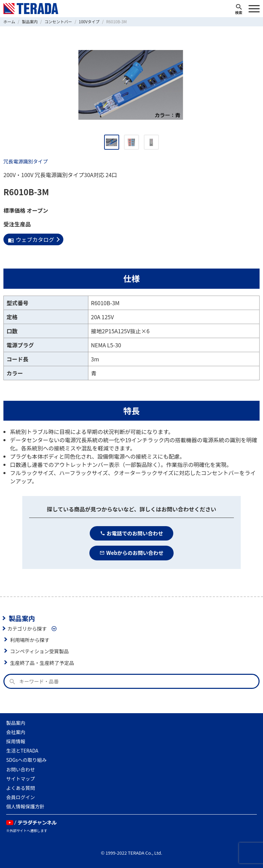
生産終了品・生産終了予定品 (42, 663)
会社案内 (16, 732)
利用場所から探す (30, 640)
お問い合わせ (21, 769)
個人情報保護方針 (25, 806)
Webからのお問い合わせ (132, 553)
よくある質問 (21, 788)
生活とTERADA (22, 751)
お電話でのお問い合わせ (132, 533)
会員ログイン (21, 797)
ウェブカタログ (31, 239)
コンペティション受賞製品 (39, 651)
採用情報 (16, 741)
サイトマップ (21, 779)
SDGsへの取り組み (26, 760)
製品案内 (22, 618)
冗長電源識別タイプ (26, 161)
